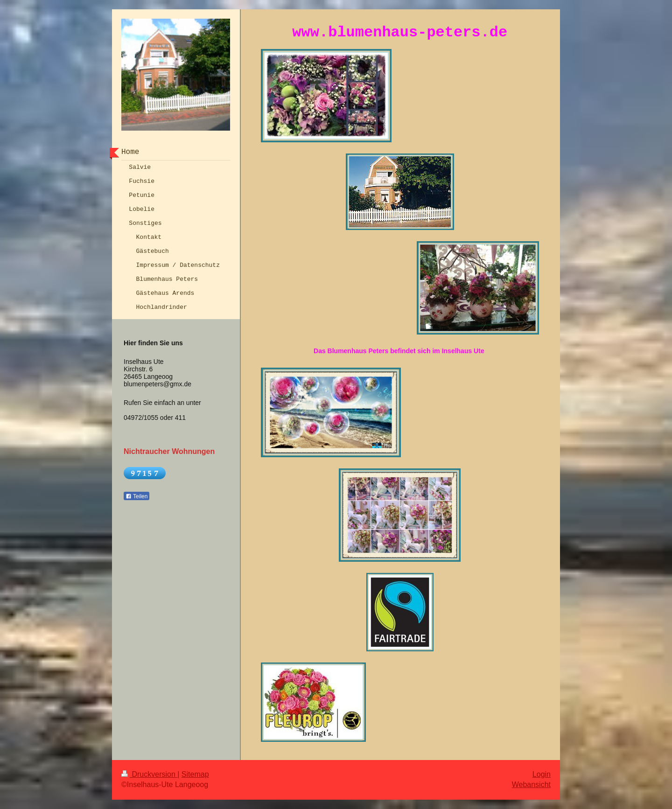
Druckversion (149, 774)
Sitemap (195, 774)
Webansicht (531, 785)
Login (542, 774)
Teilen (136, 496)
